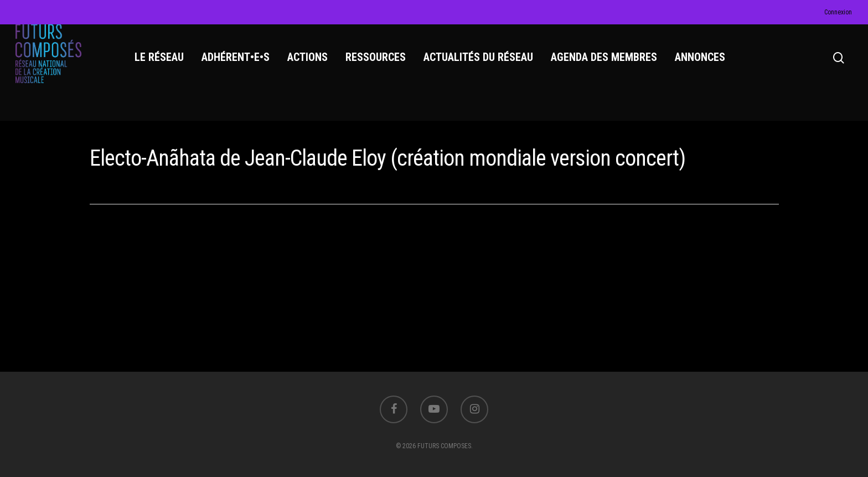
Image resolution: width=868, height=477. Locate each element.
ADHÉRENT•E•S (240, 67)
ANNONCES (704, 67)
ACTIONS (312, 67)
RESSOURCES (380, 67)
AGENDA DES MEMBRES (608, 67)
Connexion (838, 12)
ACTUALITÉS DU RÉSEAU (483, 67)
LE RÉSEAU (164, 67)
